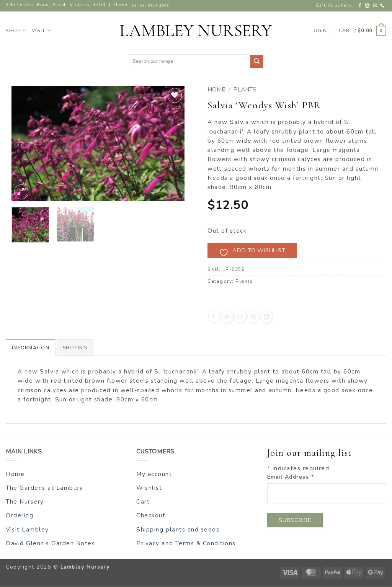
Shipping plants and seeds (178, 529)
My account (154, 474)
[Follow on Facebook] (360, 6)
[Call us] (383, 6)
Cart (143, 502)
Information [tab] (30, 347)
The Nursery (25, 502)
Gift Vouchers (334, 5)
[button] (363, 31)
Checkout (151, 515)
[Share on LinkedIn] (267, 317)
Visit (41, 30)
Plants (245, 90)
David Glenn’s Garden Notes (51, 543)
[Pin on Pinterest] (253, 317)
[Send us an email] (375, 6)
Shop (16, 30)
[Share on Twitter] (227, 317)
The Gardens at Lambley (44, 488)
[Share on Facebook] (214, 317)
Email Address (291, 477)
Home (216, 90)
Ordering (20, 515)
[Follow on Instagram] (368, 6)
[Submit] (257, 61)
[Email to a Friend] (240, 317)
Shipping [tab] (75, 347)
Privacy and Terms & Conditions (186, 543)
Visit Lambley (27, 529)
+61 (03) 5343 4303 (149, 6)
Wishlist (149, 488)
